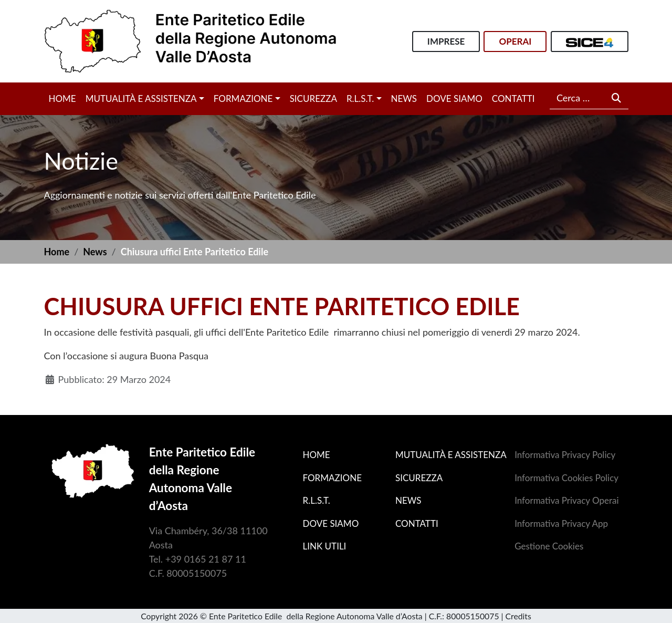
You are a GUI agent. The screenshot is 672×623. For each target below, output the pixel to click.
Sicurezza (313, 98)
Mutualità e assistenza (141, 98)
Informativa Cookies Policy (566, 478)
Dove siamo (454, 98)
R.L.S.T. (360, 98)
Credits (518, 616)
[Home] (190, 40)
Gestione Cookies (549, 546)
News (404, 98)
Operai (515, 41)
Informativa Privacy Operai (566, 500)
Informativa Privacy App (561, 523)
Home (62, 98)
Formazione (243, 98)
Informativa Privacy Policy (565, 455)
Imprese (446, 41)
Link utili (325, 546)
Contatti (513, 98)
